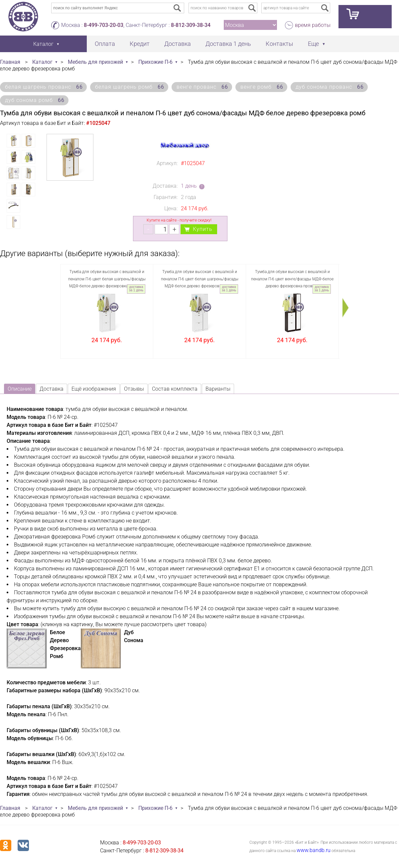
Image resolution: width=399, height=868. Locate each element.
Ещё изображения (94, 389)
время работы (313, 25)
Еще (313, 44)
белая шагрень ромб (130, 87)
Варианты (218, 389)
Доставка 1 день (228, 44)
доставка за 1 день (136, 289)
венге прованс (202, 87)
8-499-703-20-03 (104, 25)
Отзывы (134, 389)
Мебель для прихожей (95, 62)
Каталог (42, 62)
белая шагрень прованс (44, 87)
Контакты (279, 44)
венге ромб (262, 87)
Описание (20, 389)
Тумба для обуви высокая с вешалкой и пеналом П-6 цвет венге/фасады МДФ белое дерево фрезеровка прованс (292, 279)
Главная (10, 62)
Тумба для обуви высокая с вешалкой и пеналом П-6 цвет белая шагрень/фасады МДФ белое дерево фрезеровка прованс (107, 279)
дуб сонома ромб (35, 100)
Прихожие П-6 (155, 62)
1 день (189, 186)
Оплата (105, 44)
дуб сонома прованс (330, 87)
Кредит (140, 44)
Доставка (178, 44)
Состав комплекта (175, 389)
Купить (203, 229)
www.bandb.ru (314, 850)
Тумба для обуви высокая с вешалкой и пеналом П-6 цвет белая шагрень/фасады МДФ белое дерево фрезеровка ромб (200, 279)
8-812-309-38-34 (191, 25)
